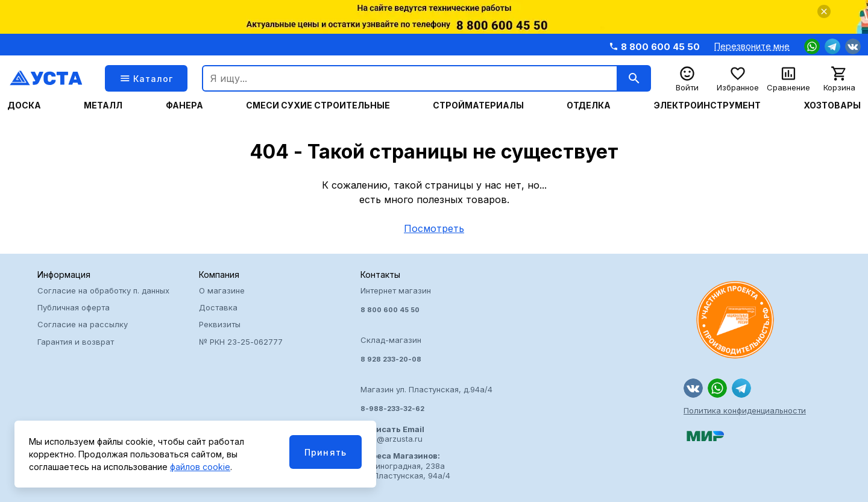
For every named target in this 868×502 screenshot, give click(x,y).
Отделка (589, 105)
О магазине (222, 290)
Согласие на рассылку (83, 324)
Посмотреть (434, 228)
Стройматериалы (478, 105)
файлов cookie (200, 467)
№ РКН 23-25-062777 (241, 342)
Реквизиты (220, 324)
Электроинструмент (707, 105)
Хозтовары (832, 105)
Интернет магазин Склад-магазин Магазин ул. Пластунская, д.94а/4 (434, 350)
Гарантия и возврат (76, 342)
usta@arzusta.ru (392, 434)
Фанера (184, 105)
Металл (103, 105)
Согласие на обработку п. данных (103, 290)
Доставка (218, 307)
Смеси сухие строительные (318, 105)
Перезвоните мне (752, 46)
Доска (24, 105)
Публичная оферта (74, 307)
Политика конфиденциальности (745, 410)
